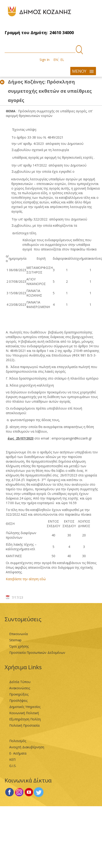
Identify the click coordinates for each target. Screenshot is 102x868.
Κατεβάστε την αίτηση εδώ (26, 579)
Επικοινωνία (19, 634)
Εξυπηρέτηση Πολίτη (25, 719)
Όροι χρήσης (19, 646)
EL (62, 60)
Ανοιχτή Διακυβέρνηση (27, 747)
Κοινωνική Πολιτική (24, 713)
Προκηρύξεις (19, 694)
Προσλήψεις (18, 700)
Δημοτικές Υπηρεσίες (25, 707)
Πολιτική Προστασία (24, 725)
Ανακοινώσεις (20, 688)
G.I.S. (13, 766)
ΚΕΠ (12, 759)
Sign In (45, 60)
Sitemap (15, 640)
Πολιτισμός (18, 741)
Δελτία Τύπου (20, 682)
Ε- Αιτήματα (18, 753)
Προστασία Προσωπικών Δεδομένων (37, 652)
